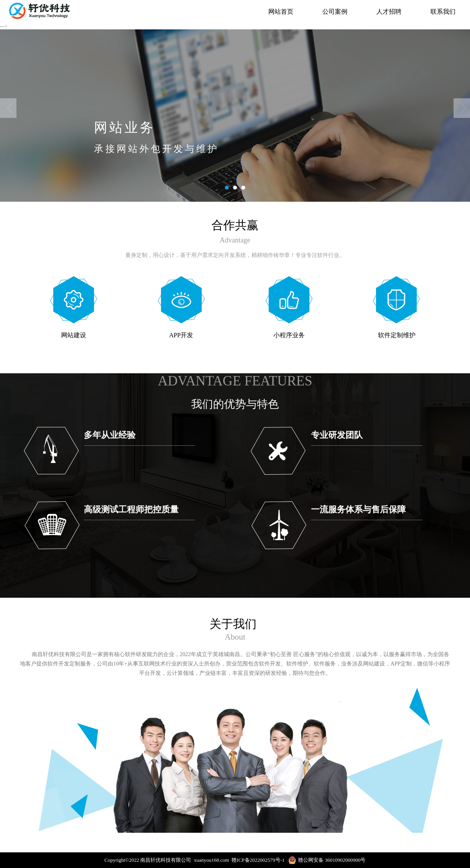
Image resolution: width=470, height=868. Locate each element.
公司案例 (335, 12)
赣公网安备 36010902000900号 (327, 860)
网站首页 (281, 12)
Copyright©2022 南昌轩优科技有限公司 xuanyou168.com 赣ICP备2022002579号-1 (197, 860)
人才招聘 (389, 12)
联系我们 (443, 12)
